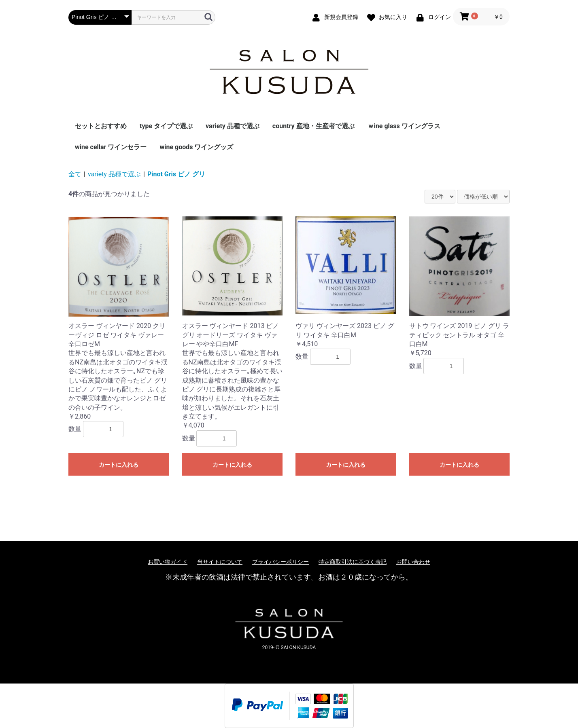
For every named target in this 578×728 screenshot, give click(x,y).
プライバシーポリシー (280, 562)
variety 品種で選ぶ (233, 126)
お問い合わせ (413, 562)
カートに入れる (119, 465)
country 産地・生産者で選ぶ (313, 126)
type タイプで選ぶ (166, 126)
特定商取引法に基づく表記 (353, 562)
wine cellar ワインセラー (111, 147)
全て (75, 174)
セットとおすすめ (101, 126)
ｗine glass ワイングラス (404, 126)
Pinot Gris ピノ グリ (176, 174)
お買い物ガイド (168, 562)
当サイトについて (220, 562)
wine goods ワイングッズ (196, 147)
